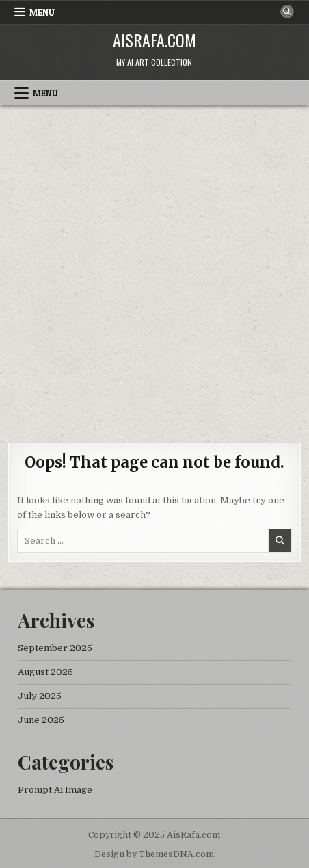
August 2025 (45, 672)
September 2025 (55, 648)
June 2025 (41, 720)
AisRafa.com (154, 40)
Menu (42, 12)
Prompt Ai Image (55, 790)
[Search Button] (287, 12)
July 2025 (40, 696)
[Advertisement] (154, 267)
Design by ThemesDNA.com (154, 854)
